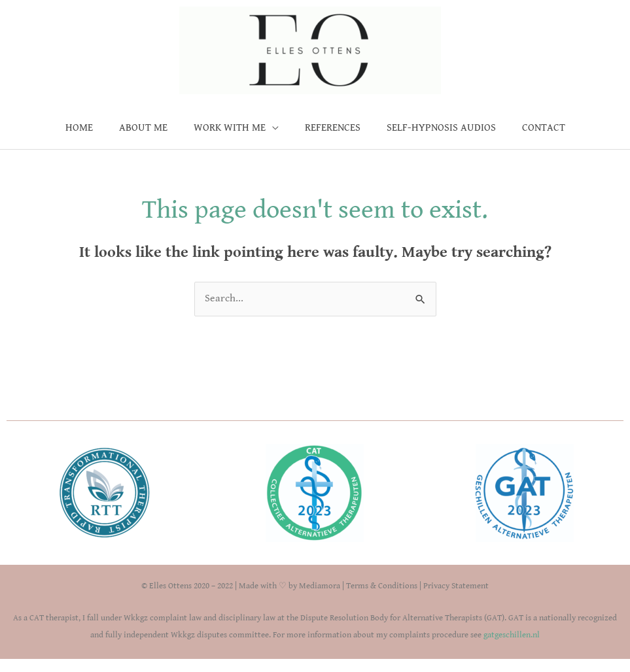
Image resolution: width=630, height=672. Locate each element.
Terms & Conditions (382, 586)
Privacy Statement (456, 586)
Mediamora (320, 586)
